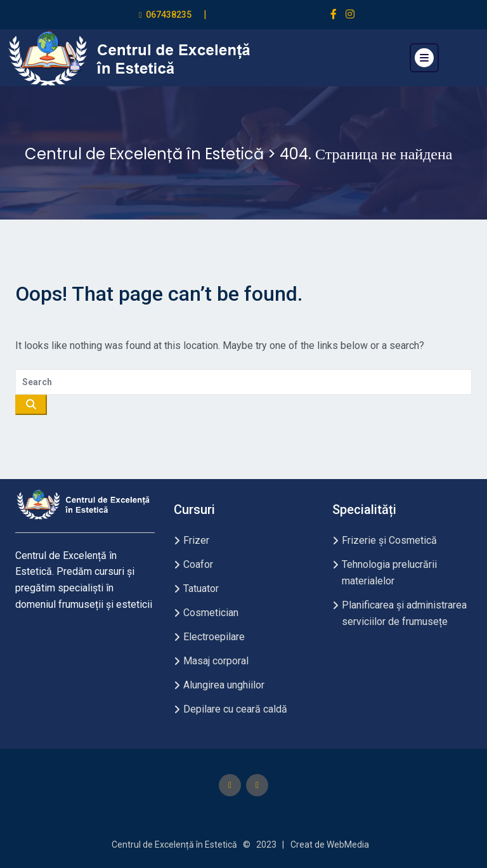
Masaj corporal (216, 661)
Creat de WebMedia (330, 845)
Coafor (198, 564)
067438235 (169, 15)
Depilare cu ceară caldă (235, 709)
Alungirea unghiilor (224, 685)
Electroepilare (214, 637)
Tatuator (201, 589)
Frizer (196, 540)
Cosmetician (211, 613)
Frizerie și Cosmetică (389, 540)
